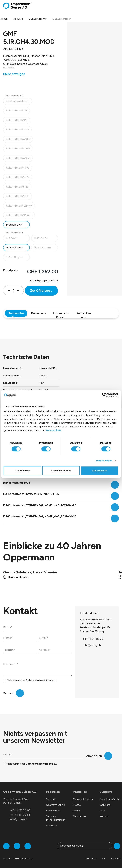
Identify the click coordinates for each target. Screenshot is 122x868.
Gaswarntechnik (55, 805)
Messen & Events (83, 799)
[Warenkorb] (115, 5)
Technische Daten (16, 314)
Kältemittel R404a (19, 140)
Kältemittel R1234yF (20, 206)
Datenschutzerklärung (39, 680)
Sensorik (51, 799)
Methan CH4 (14, 225)
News (76, 811)
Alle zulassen (100, 471)
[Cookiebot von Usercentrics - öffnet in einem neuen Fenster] (104, 395)
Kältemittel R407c (19, 159)
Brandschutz (53, 811)
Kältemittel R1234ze (20, 216)
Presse (77, 805)
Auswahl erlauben (61, 471)
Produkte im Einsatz (61, 314)
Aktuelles (80, 792)
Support (106, 792)
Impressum (115, 858)
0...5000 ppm (18, 258)
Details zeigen (104, 461)
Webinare (105, 805)
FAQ (102, 811)
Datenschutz (54, 430)
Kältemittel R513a (19, 187)
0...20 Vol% (46, 239)
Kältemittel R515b (19, 197)
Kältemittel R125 (18, 121)
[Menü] (118, 5)
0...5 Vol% (18, 239)
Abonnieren (94, 756)
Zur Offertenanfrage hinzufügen (44, 291)
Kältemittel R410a (19, 168)
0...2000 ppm (46, 248)
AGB (103, 858)
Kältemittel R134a (19, 130)
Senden (8, 693)
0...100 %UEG (14, 248)
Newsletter (80, 816)
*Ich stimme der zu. (32, 680)
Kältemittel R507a (19, 178)
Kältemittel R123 (18, 111)
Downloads (39, 313)
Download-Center (110, 799)
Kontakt (104, 816)
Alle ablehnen (22, 471)
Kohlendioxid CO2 (19, 102)
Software (51, 825)
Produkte (53, 792)
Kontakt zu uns (84, 314)
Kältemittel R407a (19, 149)
